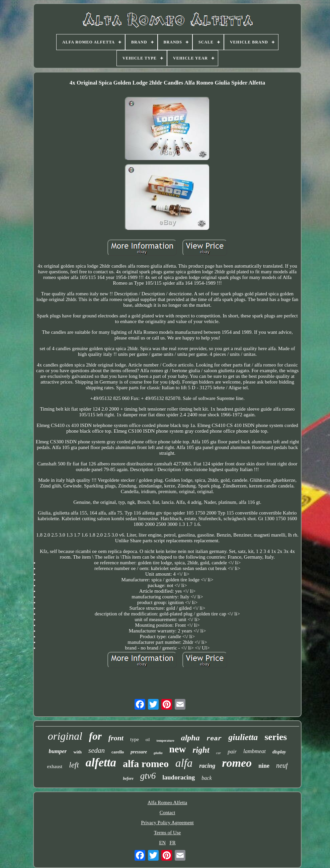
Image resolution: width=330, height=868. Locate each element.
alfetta (101, 763)
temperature (166, 741)
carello (118, 752)
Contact (168, 813)
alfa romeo (146, 764)
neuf (282, 765)
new (178, 749)
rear (214, 739)
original (65, 736)
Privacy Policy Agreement (167, 823)
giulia (158, 753)
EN (162, 843)
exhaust (55, 766)
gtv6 (148, 776)
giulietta (243, 737)
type (135, 739)
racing (207, 766)
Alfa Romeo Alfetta (167, 803)
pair (232, 752)
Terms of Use (168, 833)
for (95, 736)
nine (264, 766)
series (276, 737)
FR (172, 843)
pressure (139, 752)
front (116, 738)
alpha (190, 738)
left (74, 765)
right (201, 750)
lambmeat (255, 751)
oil (148, 740)
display (279, 752)
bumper (58, 751)
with (77, 752)
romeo (237, 763)
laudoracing (179, 777)
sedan (97, 750)
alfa (184, 763)
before (128, 778)
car (219, 753)
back (207, 778)
